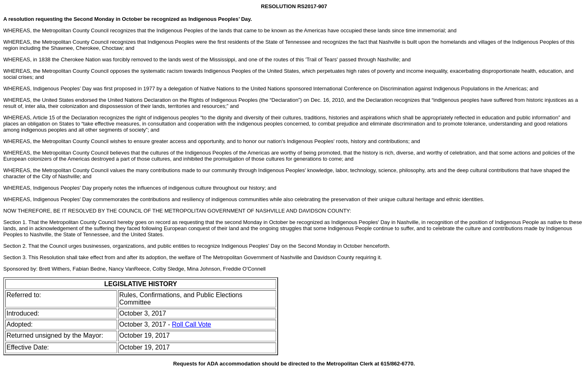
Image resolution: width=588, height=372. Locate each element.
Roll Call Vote (192, 324)
